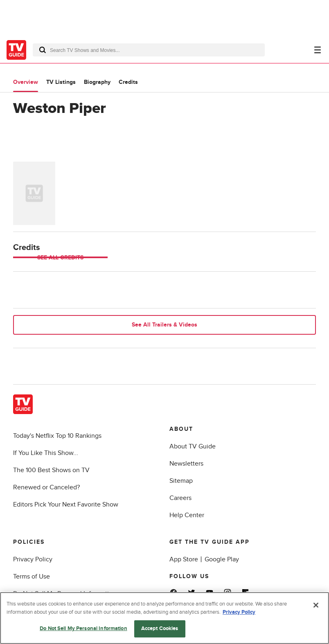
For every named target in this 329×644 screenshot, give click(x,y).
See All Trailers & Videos (164, 325)
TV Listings (61, 82)
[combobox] (149, 50)
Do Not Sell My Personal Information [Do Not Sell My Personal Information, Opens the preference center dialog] (83, 628)
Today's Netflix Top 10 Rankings (57, 436)
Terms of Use (32, 576)
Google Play (222, 559)
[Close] (316, 605)
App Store (184, 559)
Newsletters (186, 464)
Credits (128, 82)
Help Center (187, 515)
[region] (164, 618)
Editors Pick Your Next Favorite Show (66, 504)
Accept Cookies (160, 628)
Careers (180, 498)
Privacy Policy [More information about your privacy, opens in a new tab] (239, 612)
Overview (26, 82)
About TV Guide (193, 446)
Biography (97, 82)
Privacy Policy (33, 559)
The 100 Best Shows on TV (51, 470)
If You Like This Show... (46, 453)
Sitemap (181, 481)
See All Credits (60, 258)
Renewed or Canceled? (46, 487)
